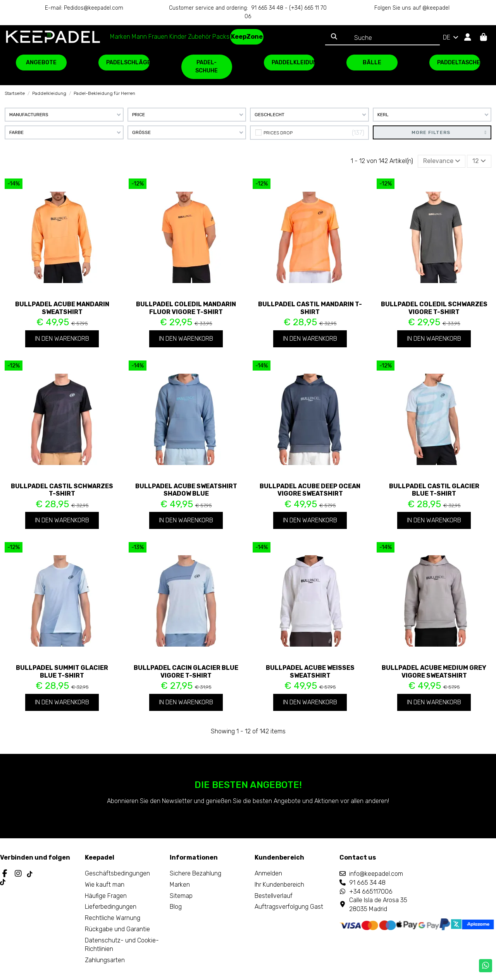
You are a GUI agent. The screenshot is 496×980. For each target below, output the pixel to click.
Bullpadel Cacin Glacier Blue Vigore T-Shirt (186, 671)
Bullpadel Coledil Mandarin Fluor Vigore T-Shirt (186, 308)
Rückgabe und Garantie (117, 929)
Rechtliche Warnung (113, 918)
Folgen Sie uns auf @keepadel (412, 8)
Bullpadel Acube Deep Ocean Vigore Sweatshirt (310, 490)
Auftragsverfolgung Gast (289, 907)
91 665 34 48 (367, 883)
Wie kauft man (105, 885)
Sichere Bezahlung (195, 873)
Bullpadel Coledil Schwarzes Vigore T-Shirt (434, 308)
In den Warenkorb (62, 339)
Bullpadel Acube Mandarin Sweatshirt (62, 308)
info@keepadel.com (376, 874)
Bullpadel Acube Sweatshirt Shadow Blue (186, 490)
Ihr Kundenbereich (279, 885)
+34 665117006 (371, 892)
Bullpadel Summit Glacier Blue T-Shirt (62, 671)
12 (479, 161)
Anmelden (268, 873)
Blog (176, 907)
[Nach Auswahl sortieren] (442, 161)
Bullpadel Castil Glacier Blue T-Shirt (434, 490)
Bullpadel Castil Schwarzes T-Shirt (62, 490)
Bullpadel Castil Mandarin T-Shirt (310, 308)
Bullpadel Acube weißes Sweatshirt (310, 671)
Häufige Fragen (106, 896)
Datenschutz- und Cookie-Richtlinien (122, 945)
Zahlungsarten (105, 960)
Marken (180, 885)
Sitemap (181, 896)
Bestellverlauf (274, 896)
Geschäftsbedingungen (117, 873)
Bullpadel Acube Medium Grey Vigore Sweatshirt (434, 671)
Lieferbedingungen (111, 907)
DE (451, 37)
